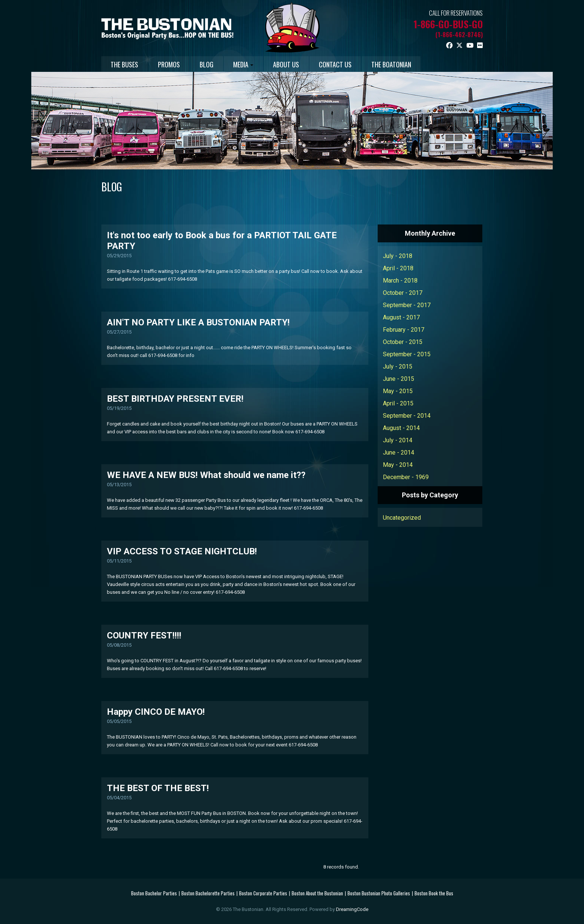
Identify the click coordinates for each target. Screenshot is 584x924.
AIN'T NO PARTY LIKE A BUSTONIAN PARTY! (198, 322)
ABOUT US (305, 64)
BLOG (217, 64)
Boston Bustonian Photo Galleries (379, 893)
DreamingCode (352, 909)
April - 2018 (398, 268)
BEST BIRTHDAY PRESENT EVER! (175, 398)
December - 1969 (406, 477)
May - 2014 (398, 464)
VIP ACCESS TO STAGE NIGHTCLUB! (182, 551)
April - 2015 (398, 403)
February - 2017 (404, 329)
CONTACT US (358, 64)
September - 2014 (407, 415)
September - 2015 (407, 354)
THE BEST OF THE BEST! (158, 788)
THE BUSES (127, 64)
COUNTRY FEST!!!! (144, 635)
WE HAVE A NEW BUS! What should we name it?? (206, 475)
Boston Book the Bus (434, 893)
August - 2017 (401, 317)
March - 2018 (400, 280)
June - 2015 (399, 378)
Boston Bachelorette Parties (208, 893)
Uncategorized (402, 517)
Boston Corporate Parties (263, 893)
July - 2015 (398, 366)
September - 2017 (407, 305)
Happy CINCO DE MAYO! (156, 711)
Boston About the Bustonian (317, 893)
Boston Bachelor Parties (154, 893)
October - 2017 (403, 292)
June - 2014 (399, 452)
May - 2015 (398, 391)
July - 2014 (398, 440)
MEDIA (258, 64)
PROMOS (175, 64)
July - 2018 (398, 256)
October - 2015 (403, 342)
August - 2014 (401, 428)
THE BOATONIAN (418, 64)
